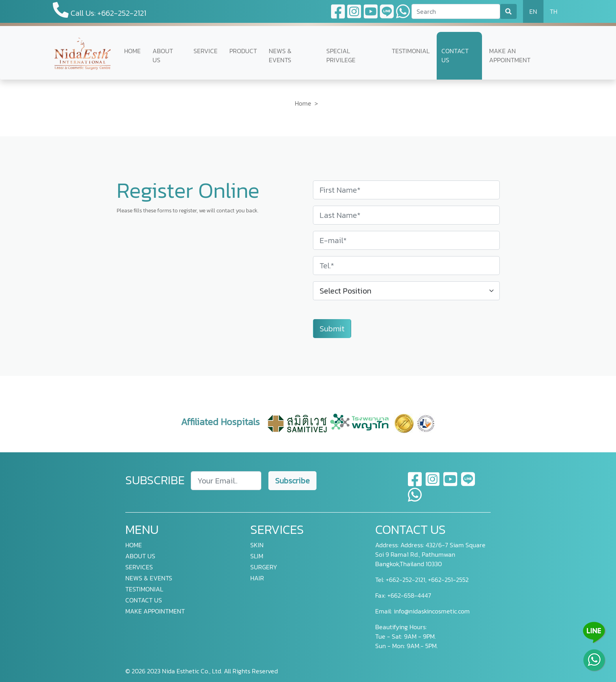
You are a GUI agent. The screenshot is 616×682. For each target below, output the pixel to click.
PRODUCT (243, 51)
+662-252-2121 (405, 580)
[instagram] (433, 484)
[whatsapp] (415, 500)
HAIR (257, 578)
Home (303, 103)
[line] (468, 484)
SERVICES (139, 567)
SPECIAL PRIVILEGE (341, 56)
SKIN (257, 545)
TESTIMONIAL (411, 51)
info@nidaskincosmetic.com (432, 611)
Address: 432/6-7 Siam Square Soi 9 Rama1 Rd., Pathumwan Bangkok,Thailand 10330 (430, 554)
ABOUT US (163, 56)
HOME (132, 51)
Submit (332, 329)
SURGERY (264, 567)
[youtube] (451, 484)
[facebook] (415, 484)
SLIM (257, 556)
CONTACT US (455, 56)
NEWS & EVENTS (280, 56)
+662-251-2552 (448, 580)
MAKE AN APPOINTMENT (510, 56)
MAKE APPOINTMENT (155, 611)
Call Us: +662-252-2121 (100, 10)
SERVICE (206, 51)
